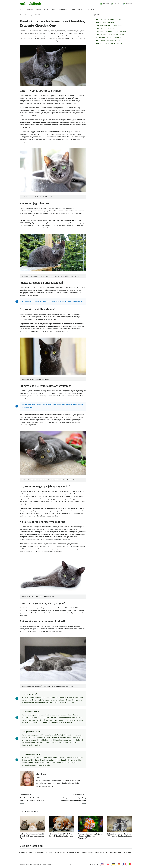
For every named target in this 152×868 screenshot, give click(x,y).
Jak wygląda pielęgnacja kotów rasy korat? (111, 31)
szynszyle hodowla (59, 853)
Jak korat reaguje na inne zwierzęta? (109, 25)
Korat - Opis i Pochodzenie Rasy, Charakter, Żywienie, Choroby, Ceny (69, 9)
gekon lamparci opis (102, 853)
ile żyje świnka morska (26, 853)
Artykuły (39, 9)
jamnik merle (127, 853)
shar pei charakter (116, 853)
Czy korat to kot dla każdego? (106, 28)
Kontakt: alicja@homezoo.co (44, 786)
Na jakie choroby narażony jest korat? (109, 37)
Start (71, 864)
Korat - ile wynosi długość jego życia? (109, 40)
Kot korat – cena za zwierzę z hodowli (109, 43)
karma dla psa (23, 857)
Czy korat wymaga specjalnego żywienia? (111, 34)
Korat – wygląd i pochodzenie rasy (108, 19)
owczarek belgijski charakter (43, 853)
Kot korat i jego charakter (105, 22)
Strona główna (27, 9)
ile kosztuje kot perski (73, 853)
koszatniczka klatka (88, 853)
